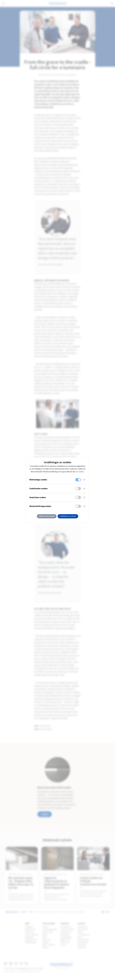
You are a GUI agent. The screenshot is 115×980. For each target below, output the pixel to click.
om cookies (80, 472)
